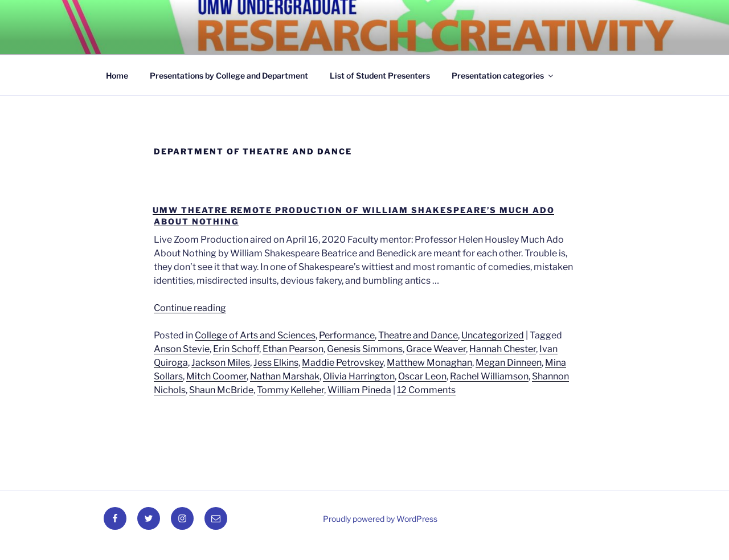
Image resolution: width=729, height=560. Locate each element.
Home (117, 75)
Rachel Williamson (489, 376)
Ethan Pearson (293, 349)
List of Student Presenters (380, 75)
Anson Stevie (182, 349)
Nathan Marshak (285, 376)
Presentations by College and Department (229, 75)
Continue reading (190, 308)
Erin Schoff (236, 349)
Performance (347, 335)
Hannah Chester (503, 349)
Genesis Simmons (365, 349)
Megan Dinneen (509, 363)
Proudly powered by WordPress (380, 519)
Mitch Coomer (216, 376)
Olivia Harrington (359, 376)
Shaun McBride (221, 390)
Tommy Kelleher (290, 390)
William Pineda (359, 390)
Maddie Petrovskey (343, 363)
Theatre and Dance (418, 335)
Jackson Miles (221, 363)
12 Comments (426, 390)
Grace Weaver (436, 349)
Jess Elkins (276, 363)
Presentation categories (503, 75)
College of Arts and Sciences (255, 335)
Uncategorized (493, 335)
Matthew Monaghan (429, 363)
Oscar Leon (422, 376)
